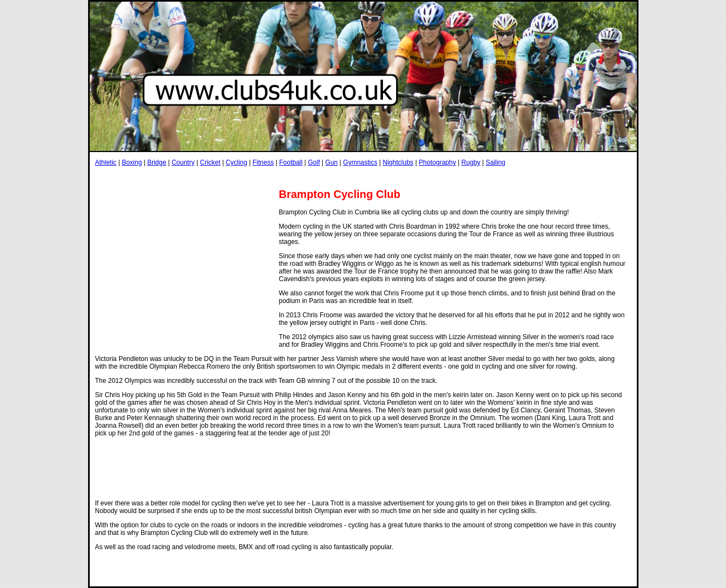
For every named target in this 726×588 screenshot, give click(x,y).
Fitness (263, 162)
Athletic (106, 162)
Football (291, 162)
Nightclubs (398, 162)
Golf (314, 162)
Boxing (132, 162)
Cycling (237, 162)
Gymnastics (360, 162)
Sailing (496, 162)
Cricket (210, 162)
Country (183, 162)
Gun (332, 162)
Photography (437, 162)
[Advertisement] (294, 177)
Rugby (471, 162)
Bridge (157, 162)
